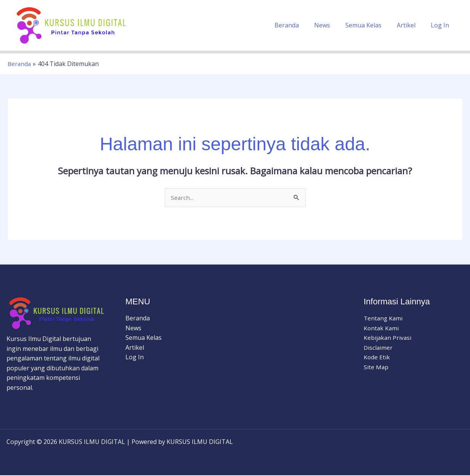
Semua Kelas (371, 25)
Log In (441, 25)
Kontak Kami (382, 328)
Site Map (376, 367)
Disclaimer (379, 348)
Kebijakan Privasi (388, 338)
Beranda (300, 25)
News (333, 25)
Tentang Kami (384, 318)
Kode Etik (377, 357)
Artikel (411, 25)
